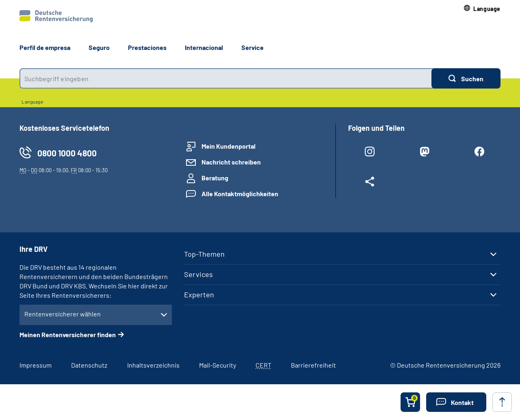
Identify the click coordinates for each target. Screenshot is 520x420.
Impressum (36, 365)
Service (252, 47)
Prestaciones (147, 47)
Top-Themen (204, 254)
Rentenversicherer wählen (63, 314)
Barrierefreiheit (313, 365)
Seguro (99, 47)
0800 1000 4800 (67, 153)
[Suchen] (466, 78)
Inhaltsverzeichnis (153, 365)
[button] (482, 9)
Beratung (215, 178)
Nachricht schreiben (231, 162)
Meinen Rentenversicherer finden (68, 334)
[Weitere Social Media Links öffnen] (369, 183)
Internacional (204, 47)
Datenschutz (89, 365)
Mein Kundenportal (229, 146)
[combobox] (225, 78)
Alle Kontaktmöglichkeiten (240, 194)
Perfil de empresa (45, 47)
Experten (199, 294)
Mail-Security (218, 365)
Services (198, 274)
